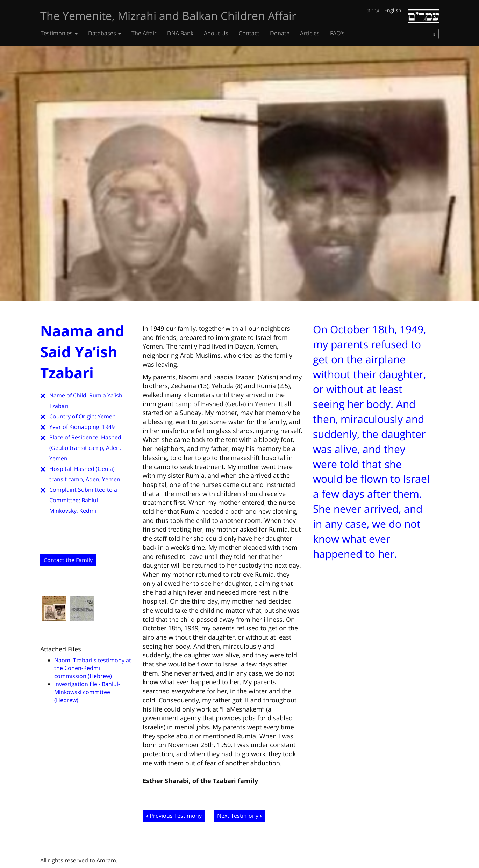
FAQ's (337, 33)
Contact (249, 33)
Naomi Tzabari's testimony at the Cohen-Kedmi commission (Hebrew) (93, 668)
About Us (216, 33)
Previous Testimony (176, 816)
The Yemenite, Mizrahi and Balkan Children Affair (168, 16)
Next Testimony (238, 816)
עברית (373, 10)
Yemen (107, 416)
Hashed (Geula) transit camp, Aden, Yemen (85, 448)
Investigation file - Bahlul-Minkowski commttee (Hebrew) (87, 692)
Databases (105, 33)
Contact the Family (68, 560)
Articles (310, 33)
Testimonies (59, 33)
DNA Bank (180, 33)
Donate (280, 33)
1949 (108, 427)
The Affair (144, 33)
